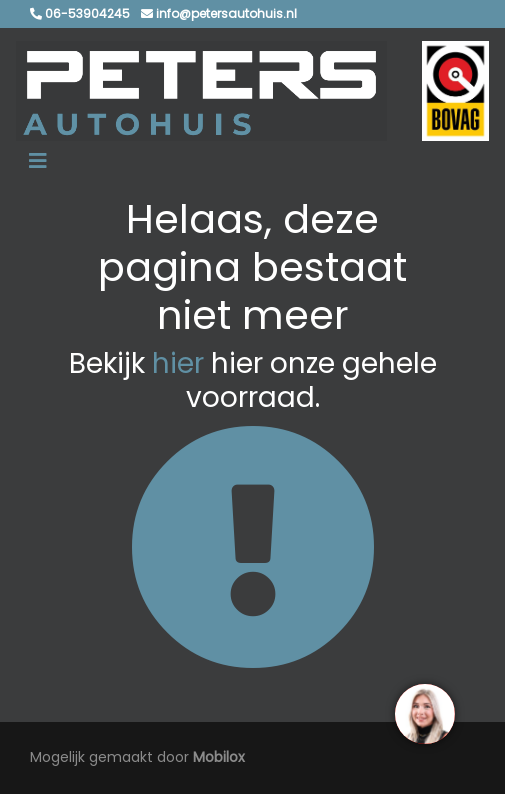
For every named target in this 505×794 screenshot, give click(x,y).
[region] (424, 713)
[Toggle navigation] (38, 161)
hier (178, 363)
